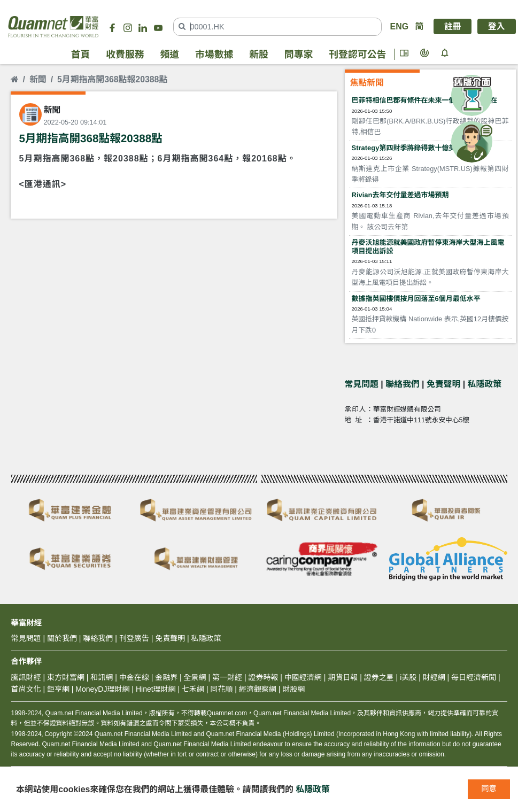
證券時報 (263, 677)
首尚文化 (26, 689)
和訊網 (102, 677)
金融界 (166, 677)
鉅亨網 (58, 689)
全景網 (195, 677)
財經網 (434, 677)
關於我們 (62, 638)
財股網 (293, 689)
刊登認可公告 (357, 55)
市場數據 (214, 55)
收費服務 (125, 55)
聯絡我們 (402, 384)
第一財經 (227, 677)
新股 (259, 55)
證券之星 (378, 677)
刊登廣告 (134, 638)
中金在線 (134, 677)
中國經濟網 (303, 677)
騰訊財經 (26, 677)
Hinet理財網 (156, 689)
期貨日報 (343, 677)
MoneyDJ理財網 (102, 689)
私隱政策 (485, 384)
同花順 (221, 689)
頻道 (169, 55)
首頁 (81, 55)
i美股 (407, 677)
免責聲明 (443, 384)
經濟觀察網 (258, 689)
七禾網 (193, 689)
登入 (497, 26)
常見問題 (362, 384)
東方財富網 (66, 677)
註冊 (453, 26)
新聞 (38, 79)
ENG (399, 26)
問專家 (299, 55)
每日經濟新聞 (474, 677)
